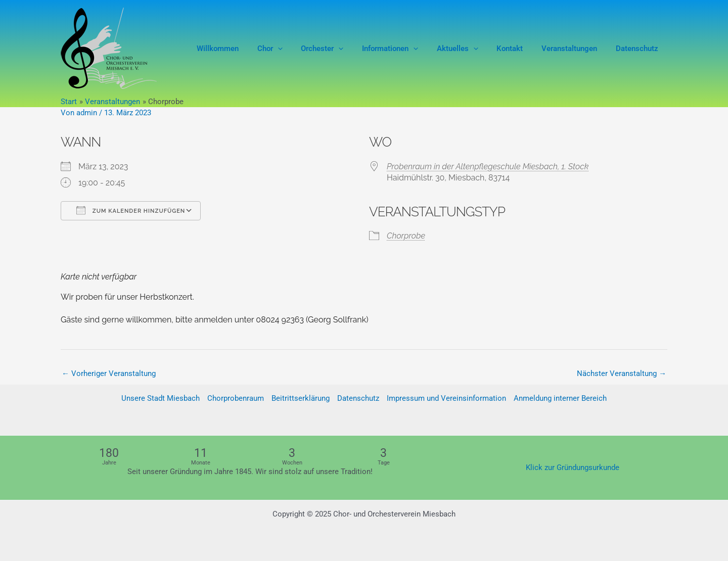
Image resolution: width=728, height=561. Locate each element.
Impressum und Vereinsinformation (446, 399)
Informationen (405, 49)
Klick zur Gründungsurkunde (573, 467)
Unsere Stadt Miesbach (161, 399)
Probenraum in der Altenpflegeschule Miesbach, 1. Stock (488, 167)
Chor (292, 49)
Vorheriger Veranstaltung (109, 373)
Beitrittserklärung (301, 399)
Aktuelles (469, 49)
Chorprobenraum (236, 399)
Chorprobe (406, 236)
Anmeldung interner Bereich (560, 399)
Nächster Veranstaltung (622, 373)
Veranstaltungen (574, 49)
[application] (300, 49)
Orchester (341, 49)
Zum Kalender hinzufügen (131, 210)
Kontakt (518, 49)
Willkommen (243, 49)
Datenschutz (639, 49)
